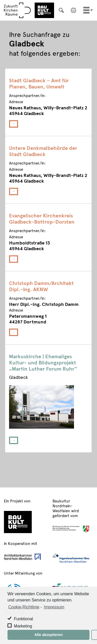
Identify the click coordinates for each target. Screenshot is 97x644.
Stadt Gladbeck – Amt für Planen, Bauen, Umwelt (39, 83)
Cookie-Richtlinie (24, 607)
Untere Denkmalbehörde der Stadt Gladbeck (43, 151)
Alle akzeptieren (49, 635)
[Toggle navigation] (86, 10)
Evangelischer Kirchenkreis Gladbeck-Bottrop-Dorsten (42, 218)
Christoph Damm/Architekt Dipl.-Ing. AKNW (41, 286)
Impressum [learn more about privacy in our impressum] (54, 607)
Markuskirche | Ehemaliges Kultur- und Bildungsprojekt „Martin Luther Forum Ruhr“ (43, 362)
